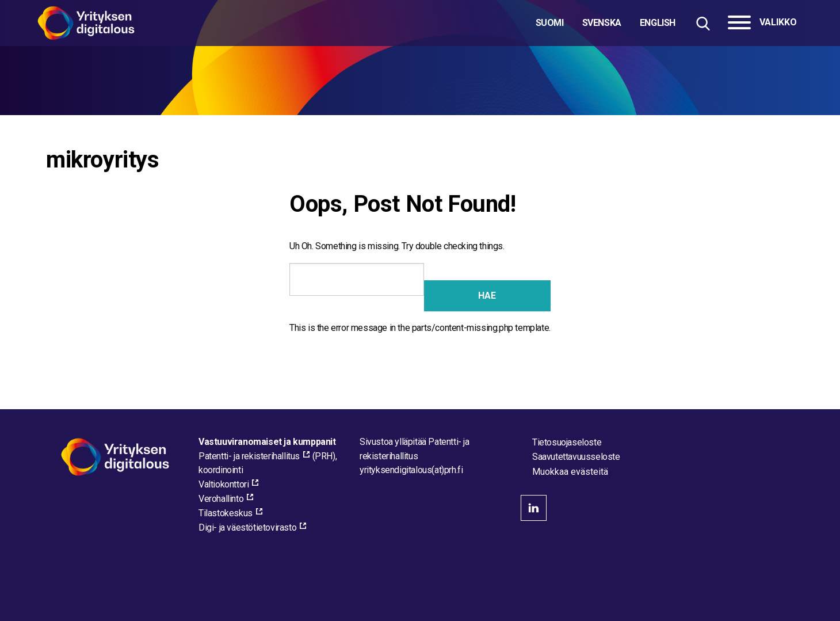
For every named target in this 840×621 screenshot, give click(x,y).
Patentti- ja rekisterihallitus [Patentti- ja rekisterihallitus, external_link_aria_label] (249, 456)
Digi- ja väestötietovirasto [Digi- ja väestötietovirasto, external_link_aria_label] (247, 527)
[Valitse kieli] (606, 23)
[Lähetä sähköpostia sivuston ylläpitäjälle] (411, 470)
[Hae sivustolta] (703, 23)
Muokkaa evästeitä (570, 472)
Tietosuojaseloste (567, 442)
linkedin (534, 508)
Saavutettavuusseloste (576, 457)
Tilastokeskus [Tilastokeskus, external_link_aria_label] (226, 513)
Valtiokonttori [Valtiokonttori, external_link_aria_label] (224, 484)
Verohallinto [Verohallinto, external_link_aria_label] (221, 499)
